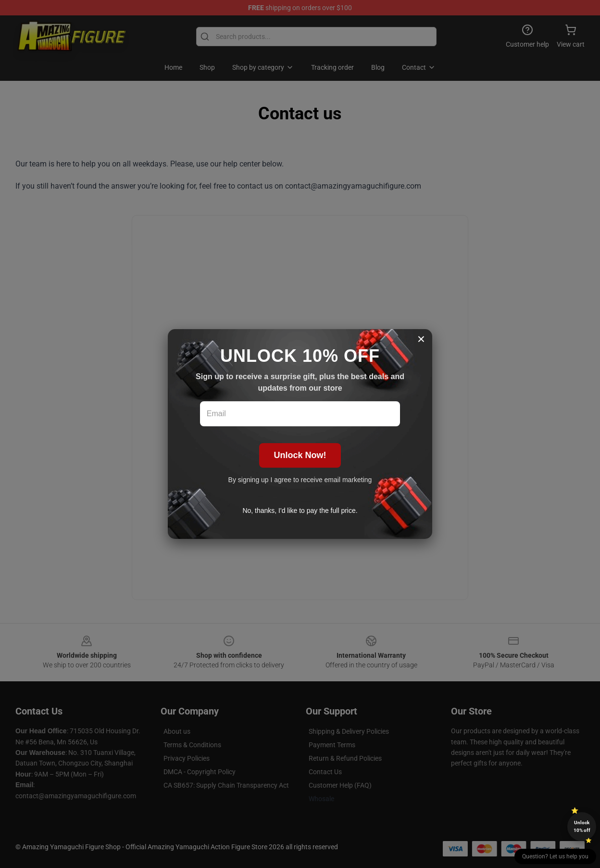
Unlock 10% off (582, 826)
